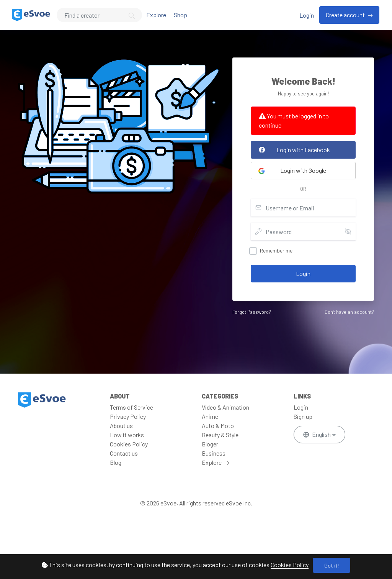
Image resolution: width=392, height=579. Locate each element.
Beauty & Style (220, 435)
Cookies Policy (290, 565)
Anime (210, 416)
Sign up (303, 416)
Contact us (124, 453)
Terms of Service (131, 407)
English (318, 434)
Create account (346, 15)
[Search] (99, 15)
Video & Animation (225, 407)
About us (121, 426)
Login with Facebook (292, 150)
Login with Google (292, 171)
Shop (180, 15)
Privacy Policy (128, 416)
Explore (156, 15)
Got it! (332, 565)
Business (214, 453)
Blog (116, 462)
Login (307, 15)
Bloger (210, 444)
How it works (127, 435)
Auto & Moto (218, 426)
